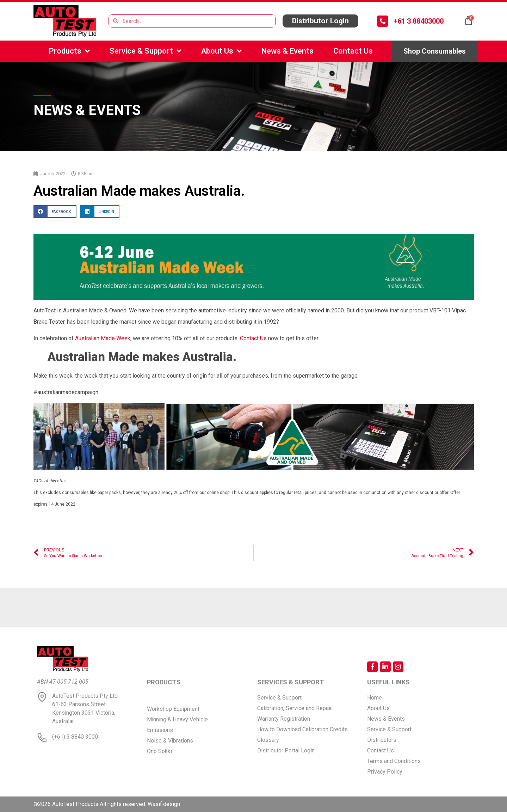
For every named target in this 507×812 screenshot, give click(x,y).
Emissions (160, 730)
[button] (320, 21)
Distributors (382, 740)
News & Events (287, 51)
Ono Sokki (159, 751)
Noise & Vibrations (170, 741)
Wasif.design (164, 804)
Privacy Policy (385, 772)
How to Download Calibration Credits (302, 729)
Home (375, 698)
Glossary (268, 740)
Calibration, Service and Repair (295, 708)
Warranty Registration (284, 719)
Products (69, 51)
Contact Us (353, 51)
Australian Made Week (103, 338)
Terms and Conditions (394, 761)
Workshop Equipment (173, 709)
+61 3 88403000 (419, 21)
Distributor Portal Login (286, 750)
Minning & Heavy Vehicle (177, 719)
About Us (221, 51)
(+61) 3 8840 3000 (75, 737)
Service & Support (146, 51)
